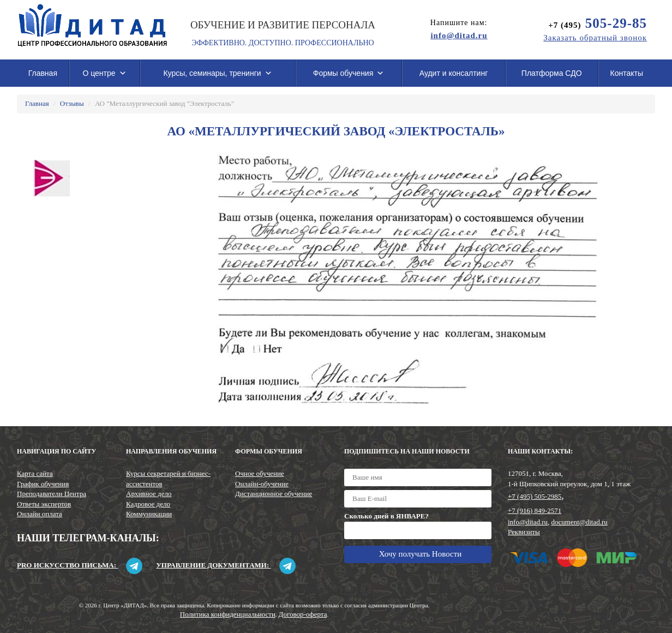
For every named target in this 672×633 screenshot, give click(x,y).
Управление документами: (226, 565)
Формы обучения (349, 73)
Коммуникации (149, 514)
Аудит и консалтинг (454, 73)
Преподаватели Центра (52, 494)
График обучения (43, 484)
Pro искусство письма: (80, 565)
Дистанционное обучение (274, 494)
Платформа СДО (552, 73)
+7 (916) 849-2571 (535, 510)
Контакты (627, 73)
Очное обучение (260, 473)
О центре (104, 73)
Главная (43, 73)
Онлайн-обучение (262, 484)
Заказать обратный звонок (595, 38)
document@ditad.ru (580, 522)
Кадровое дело (148, 504)
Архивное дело (149, 494)
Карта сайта (35, 473)
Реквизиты (524, 532)
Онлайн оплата (40, 514)
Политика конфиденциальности (228, 614)
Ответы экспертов (44, 504)
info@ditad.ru (528, 522)
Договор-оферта (303, 614)
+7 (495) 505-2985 (535, 496)
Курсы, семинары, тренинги (217, 73)
